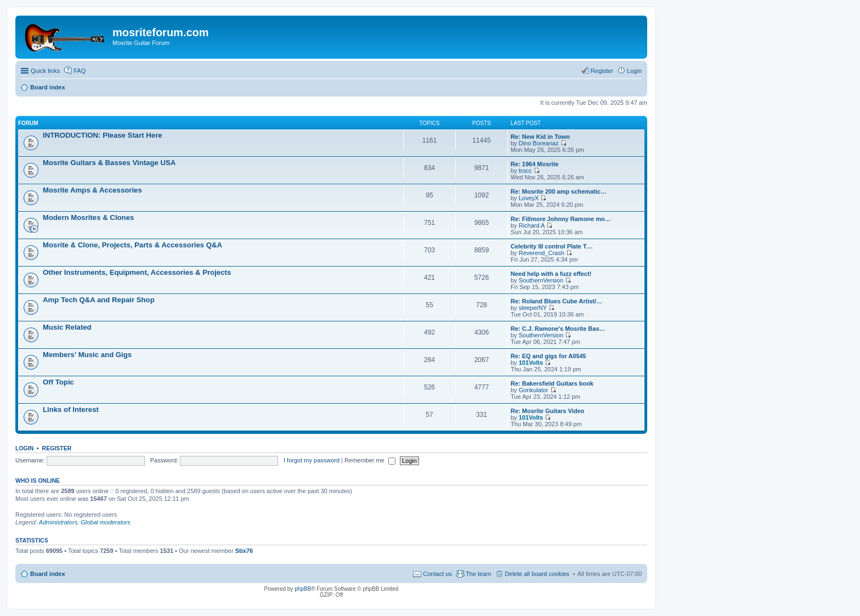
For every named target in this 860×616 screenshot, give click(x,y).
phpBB (303, 589)
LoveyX (529, 198)
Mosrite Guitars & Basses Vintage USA (109, 163)
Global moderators (106, 522)
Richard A (532, 225)
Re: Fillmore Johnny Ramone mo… (561, 219)
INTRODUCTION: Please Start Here (103, 135)
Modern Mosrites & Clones (88, 217)
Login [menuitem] (634, 71)
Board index (48, 574)
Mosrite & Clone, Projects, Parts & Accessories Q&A (132, 245)
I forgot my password (312, 460)
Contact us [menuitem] (437, 574)
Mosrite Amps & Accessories (92, 190)
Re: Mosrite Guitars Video (547, 411)
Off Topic (58, 382)
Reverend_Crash (542, 253)
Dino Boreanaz (539, 143)
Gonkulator (534, 390)
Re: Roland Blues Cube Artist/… (556, 301)
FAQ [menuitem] (80, 71)
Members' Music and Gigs (87, 355)
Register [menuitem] (602, 71)
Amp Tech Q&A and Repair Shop (99, 300)
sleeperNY (533, 308)
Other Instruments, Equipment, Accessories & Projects (137, 272)
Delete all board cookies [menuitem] (537, 574)
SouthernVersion (541, 280)
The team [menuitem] (478, 574)
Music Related (67, 327)
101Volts (531, 363)
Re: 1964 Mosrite (534, 164)
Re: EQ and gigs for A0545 (548, 356)
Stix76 (244, 551)
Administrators (58, 522)
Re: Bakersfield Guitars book (552, 383)
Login (24, 448)
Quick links (45, 71)
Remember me (370, 460)
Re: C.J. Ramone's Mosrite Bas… (558, 329)
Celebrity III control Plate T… (552, 246)
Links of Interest (71, 409)
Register (57, 448)
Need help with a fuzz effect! (551, 274)
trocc (525, 171)
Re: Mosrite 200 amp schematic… (559, 191)
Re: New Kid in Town (540, 137)
